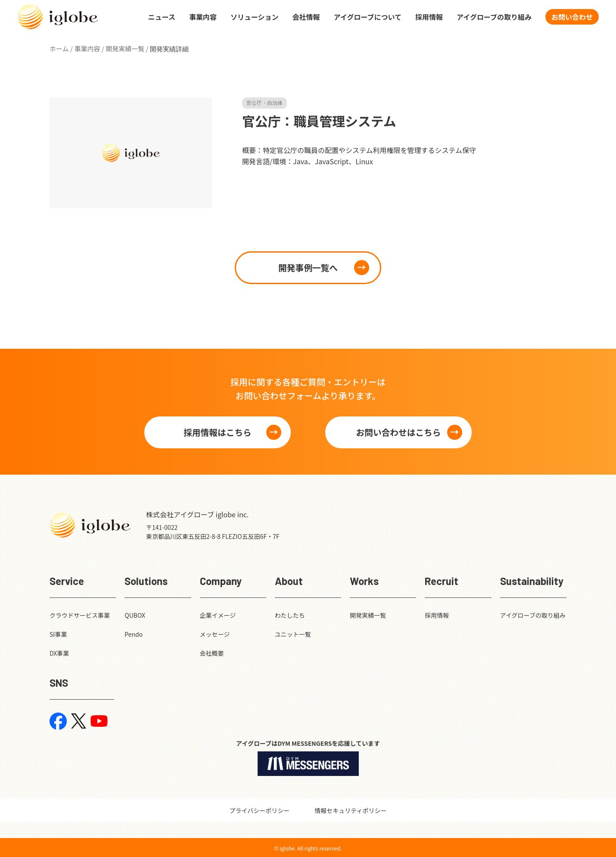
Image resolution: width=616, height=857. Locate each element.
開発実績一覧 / (127, 48)
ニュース (162, 17)
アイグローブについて (368, 17)
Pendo (134, 634)
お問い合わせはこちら (398, 432)
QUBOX (135, 615)
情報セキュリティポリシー (350, 810)
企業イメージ (218, 615)
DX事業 (59, 653)
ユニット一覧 (293, 634)
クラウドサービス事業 (80, 615)
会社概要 (212, 653)
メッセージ (215, 634)
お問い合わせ (572, 17)
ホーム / (61, 48)
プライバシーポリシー (260, 810)
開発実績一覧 (368, 615)
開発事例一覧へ (308, 267)
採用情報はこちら (218, 432)
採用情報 (429, 17)
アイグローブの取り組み (494, 17)
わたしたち (290, 615)
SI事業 (58, 634)
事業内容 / (89, 48)
